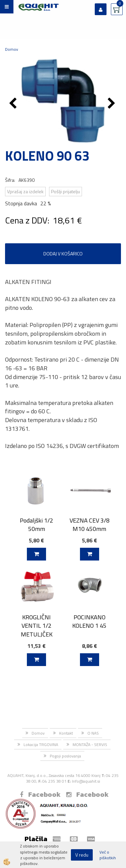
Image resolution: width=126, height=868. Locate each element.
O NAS (93, 733)
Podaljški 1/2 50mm (36, 525)
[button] (112, 104)
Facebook (40, 794)
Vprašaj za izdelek (25, 191)
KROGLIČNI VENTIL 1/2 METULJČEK (37, 626)
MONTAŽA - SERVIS (90, 745)
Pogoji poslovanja (65, 756)
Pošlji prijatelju (66, 191)
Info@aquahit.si (86, 781)
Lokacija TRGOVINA (41, 745)
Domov (12, 49)
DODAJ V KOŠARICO (63, 254)
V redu (82, 855)
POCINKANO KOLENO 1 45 (89, 621)
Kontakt (66, 733)
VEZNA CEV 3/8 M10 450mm (90, 525)
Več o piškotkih (108, 855)
